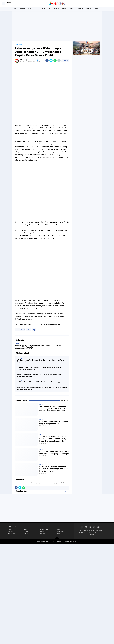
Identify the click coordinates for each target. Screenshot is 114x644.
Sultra (96, 9)
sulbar (64, 9)
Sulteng (89, 9)
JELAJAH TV (90, 535)
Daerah (23, 9)
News (58, 533)
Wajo (34, 330)
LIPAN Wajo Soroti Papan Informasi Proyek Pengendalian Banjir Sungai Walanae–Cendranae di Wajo (39, 368)
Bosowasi (72, 9)
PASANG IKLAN (88, 531)
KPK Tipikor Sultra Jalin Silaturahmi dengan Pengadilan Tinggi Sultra (54, 422)
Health (42, 531)
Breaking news (45, 9)
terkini (29, 330)
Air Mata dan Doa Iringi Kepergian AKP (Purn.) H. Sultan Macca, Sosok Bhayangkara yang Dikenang (39, 376)
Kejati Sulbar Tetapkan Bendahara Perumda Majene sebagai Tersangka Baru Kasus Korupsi (54, 469)
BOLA (26, 529)
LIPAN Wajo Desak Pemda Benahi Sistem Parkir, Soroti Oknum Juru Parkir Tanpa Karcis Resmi (40, 361)
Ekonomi (80, 9)
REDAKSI (80, 531)
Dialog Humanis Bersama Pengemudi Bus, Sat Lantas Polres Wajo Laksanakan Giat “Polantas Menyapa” (42, 388)
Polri (29, 9)
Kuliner (26, 533)
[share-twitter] (51, 61)
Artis (9, 529)
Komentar (65, 61)
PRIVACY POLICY (98, 531)
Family (26, 531)
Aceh (42, 434)
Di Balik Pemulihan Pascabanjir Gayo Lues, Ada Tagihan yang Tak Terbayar (54, 453)
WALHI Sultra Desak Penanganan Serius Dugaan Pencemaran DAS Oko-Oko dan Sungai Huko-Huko (53, 409)
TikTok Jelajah (98, 533)
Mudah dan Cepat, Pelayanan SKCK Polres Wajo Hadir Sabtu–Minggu (39, 382)
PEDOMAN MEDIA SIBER (85, 533)
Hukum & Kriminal (62, 531)
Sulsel (36, 9)
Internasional (12, 533)
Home (16, 44)
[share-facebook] (47, 61)
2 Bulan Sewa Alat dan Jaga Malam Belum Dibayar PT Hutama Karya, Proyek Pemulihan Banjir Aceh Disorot (53, 439)
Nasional (43, 533)
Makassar (56, 9)
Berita (15, 9)
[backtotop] (57, 539)
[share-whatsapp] (55, 61)
